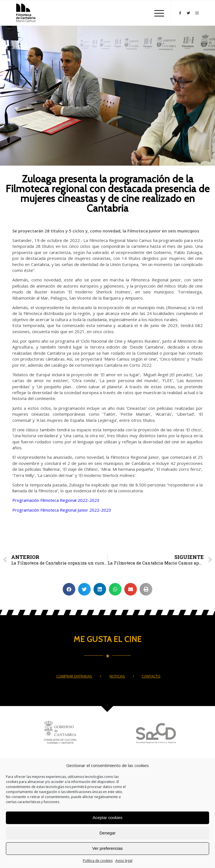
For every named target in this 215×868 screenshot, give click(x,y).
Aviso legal (124, 861)
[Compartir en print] (146, 589)
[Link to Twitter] (188, 13)
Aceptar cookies (108, 818)
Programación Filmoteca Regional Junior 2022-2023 (62, 510)
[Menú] (156, 13)
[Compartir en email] (131, 589)
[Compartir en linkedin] (100, 589)
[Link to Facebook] (180, 13)
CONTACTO (151, 676)
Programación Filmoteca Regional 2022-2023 (56, 500)
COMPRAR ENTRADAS (74, 676)
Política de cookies (98, 861)
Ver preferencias (107, 848)
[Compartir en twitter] (84, 589)
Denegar (107, 833)
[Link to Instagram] (197, 13)
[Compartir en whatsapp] (115, 589)
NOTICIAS (117, 676)
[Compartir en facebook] (69, 589)
